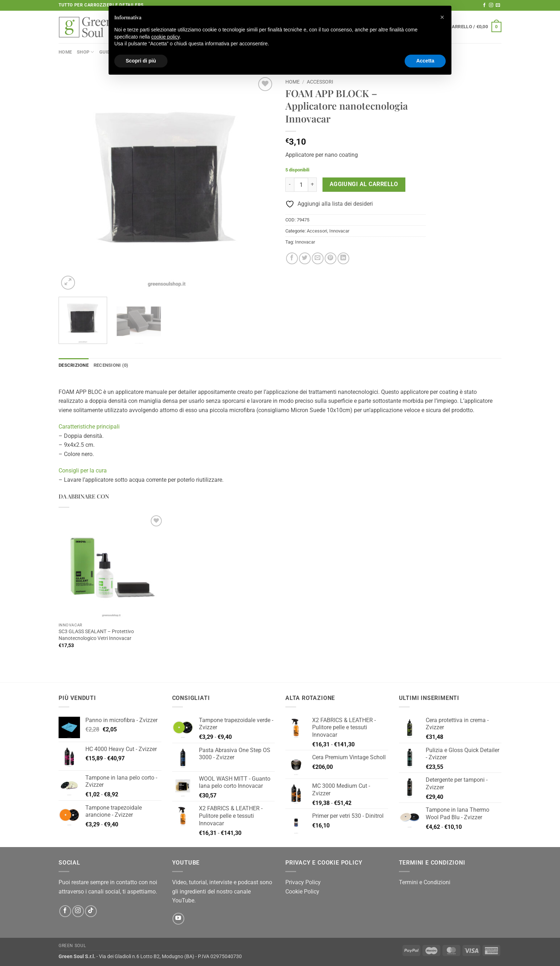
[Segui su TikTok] (91, 911)
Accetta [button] (425, 61)
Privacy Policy (303, 882)
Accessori (320, 82)
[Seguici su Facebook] (484, 5)
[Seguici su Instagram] (491, 5)
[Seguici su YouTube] (178, 919)
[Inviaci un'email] (498, 5)
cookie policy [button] (166, 37)
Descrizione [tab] (74, 365)
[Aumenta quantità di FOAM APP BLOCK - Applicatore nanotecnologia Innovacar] (312, 185)
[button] (475, 27)
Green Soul (72, 946)
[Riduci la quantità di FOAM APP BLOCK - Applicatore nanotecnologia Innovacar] (290, 185)
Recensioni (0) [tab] (111, 365)
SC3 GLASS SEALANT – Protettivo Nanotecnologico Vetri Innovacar (96, 635)
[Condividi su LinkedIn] (343, 258)
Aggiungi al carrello (364, 184)
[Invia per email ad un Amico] (318, 258)
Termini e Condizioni (425, 882)
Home (65, 52)
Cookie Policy (302, 892)
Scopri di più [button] (141, 61)
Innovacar (339, 231)
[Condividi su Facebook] (292, 258)
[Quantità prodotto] (301, 185)
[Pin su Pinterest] (331, 258)
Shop (85, 52)
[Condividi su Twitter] (305, 258)
